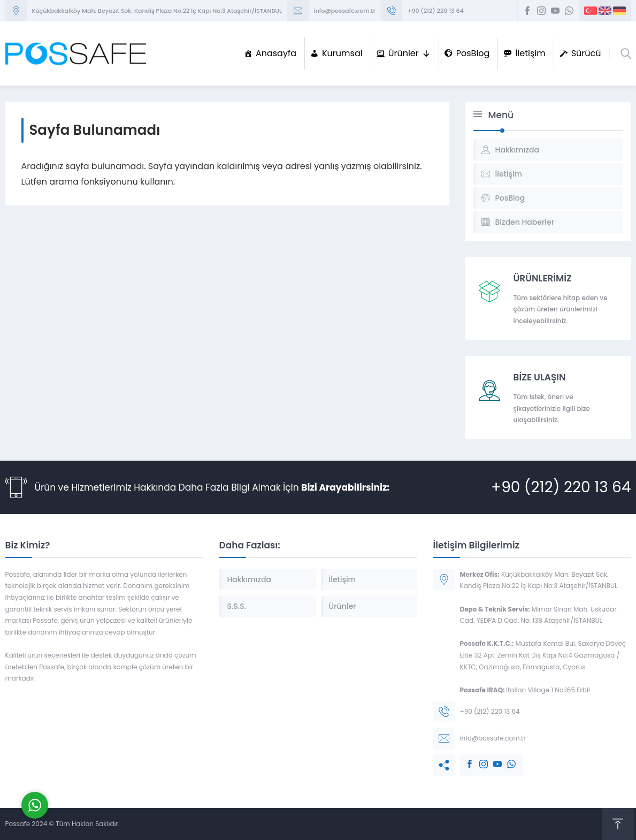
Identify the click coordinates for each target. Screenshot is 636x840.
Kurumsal (342, 53)
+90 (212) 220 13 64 (436, 11)
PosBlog (473, 53)
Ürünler (409, 54)
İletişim (530, 53)
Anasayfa (276, 53)
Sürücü (586, 53)
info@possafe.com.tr (345, 11)
